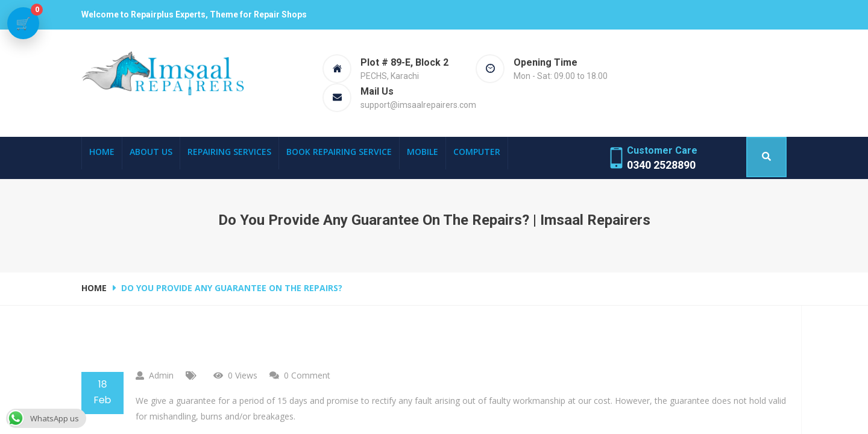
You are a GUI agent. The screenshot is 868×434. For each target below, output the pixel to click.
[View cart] (24, 24)
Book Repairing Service (339, 152)
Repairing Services (229, 152)
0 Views (243, 375)
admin (161, 375)
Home (102, 152)
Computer (477, 152)
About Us (151, 152)
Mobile (423, 152)
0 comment (307, 375)
